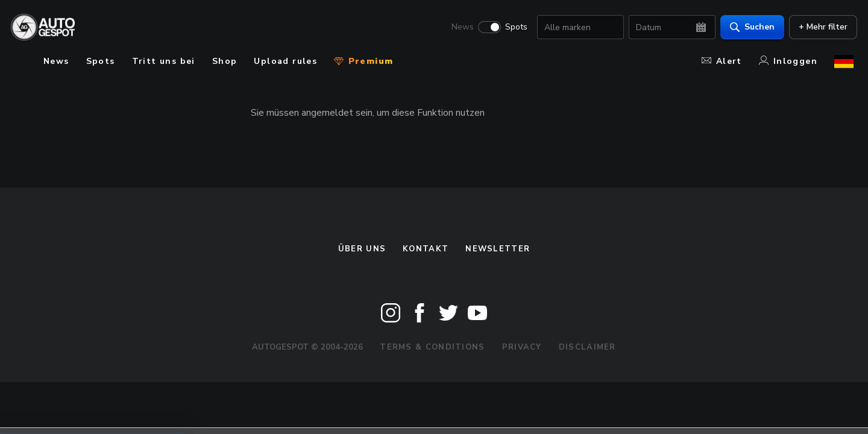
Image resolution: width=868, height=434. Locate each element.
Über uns (362, 249)
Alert (722, 61)
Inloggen (788, 61)
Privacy (522, 347)
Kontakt (426, 249)
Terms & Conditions (432, 347)
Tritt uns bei (164, 61)
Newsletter (498, 249)
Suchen (749, 27)
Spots (513, 28)
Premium (363, 61)
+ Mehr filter (819, 27)
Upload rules (285, 61)
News (459, 28)
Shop (225, 61)
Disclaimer (587, 347)
